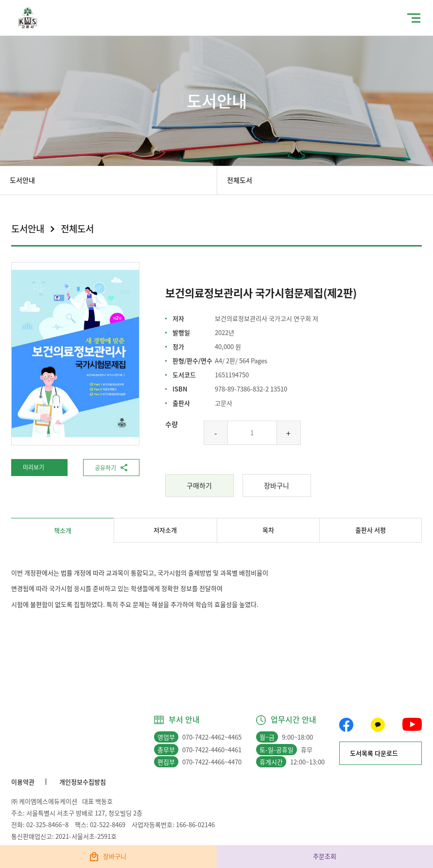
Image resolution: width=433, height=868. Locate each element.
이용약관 (23, 782)
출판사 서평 (371, 530)
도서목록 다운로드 (374, 753)
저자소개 (165, 530)
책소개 (63, 530)
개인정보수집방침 (83, 782)
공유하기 (105, 468)
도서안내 (22, 180)
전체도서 (240, 180)
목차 (268, 530)
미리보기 (34, 467)
